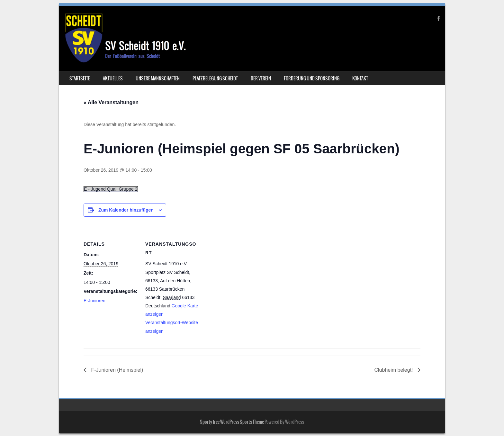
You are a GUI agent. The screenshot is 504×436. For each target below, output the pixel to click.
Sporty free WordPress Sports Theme (232, 422)
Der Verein (261, 78)
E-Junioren (94, 301)
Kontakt (360, 78)
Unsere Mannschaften (158, 78)
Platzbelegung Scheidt (215, 78)
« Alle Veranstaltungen (111, 102)
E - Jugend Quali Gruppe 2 (111, 189)
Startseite (80, 78)
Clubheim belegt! (394, 370)
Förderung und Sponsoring (312, 78)
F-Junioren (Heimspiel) (116, 370)
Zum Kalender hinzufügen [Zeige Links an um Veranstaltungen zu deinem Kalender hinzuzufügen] (126, 210)
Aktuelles (113, 78)
